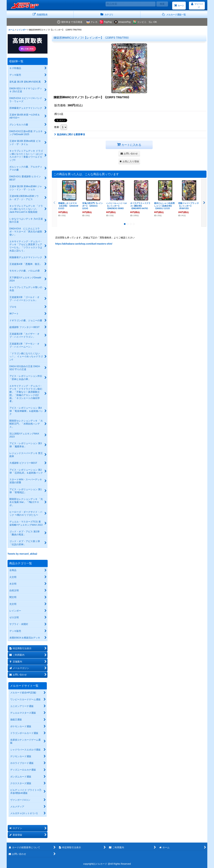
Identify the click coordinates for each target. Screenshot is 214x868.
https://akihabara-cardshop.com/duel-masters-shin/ (84, 244)
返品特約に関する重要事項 (70, 134)
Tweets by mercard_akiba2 (22, 554)
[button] (174, 15)
